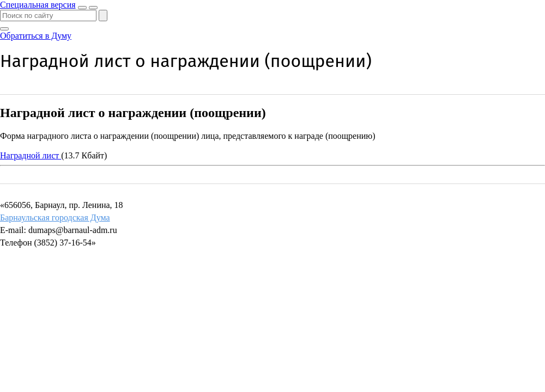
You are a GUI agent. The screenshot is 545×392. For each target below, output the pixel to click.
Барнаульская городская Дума (55, 218)
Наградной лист (31, 155)
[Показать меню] (93, 8)
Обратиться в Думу (36, 36)
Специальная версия (38, 5)
